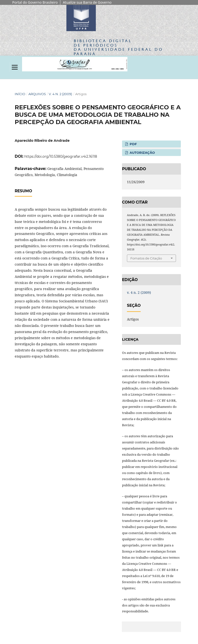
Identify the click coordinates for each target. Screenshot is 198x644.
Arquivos (37, 94)
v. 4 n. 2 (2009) (60, 94)
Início (20, 94)
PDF (133, 144)
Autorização (142, 153)
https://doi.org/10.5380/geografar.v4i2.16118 (61, 156)
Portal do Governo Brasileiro (35, 2)
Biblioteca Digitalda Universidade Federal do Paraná (118, 47)
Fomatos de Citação (146, 258)
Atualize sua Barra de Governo (87, 2)
